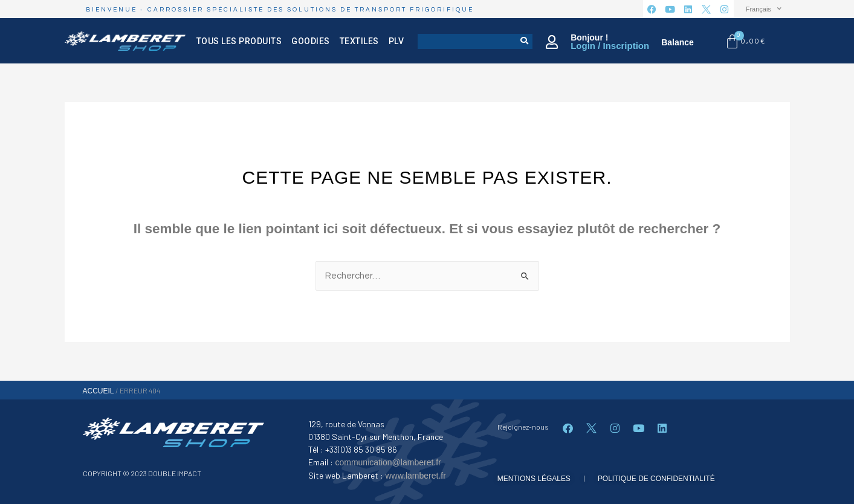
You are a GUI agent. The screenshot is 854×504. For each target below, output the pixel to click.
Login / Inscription (610, 46)
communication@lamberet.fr (388, 462)
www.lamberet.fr (415, 476)
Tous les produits (239, 41)
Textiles (359, 41)
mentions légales (534, 479)
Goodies (311, 41)
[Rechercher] (525, 41)
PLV (396, 41)
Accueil (99, 391)
